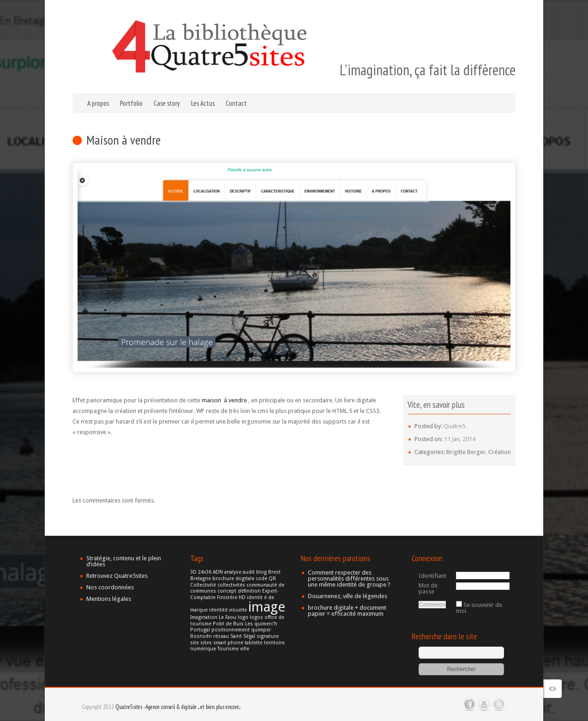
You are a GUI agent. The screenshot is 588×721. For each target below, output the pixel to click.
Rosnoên (201, 636)
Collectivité (203, 585)
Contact (236, 103)
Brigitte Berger (466, 452)
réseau (221, 636)
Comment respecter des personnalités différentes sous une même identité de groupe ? (349, 579)
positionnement (231, 630)
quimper (261, 630)
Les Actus (203, 103)
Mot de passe (428, 588)
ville (245, 649)
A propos (98, 103)
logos (256, 617)
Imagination (204, 617)
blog (261, 572)
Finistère (227, 597)
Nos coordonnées (110, 587)
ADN (218, 572)
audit (249, 572)
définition (249, 591)
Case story (167, 103)
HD (242, 597)
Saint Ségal (243, 636)
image (267, 607)
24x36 (205, 572)
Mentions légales (109, 599)
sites (206, 643)
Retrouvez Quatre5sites (117, 576)
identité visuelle (228, 610)
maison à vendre (224, 400)
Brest (274, 572)
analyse (233, 572)
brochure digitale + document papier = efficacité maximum (347, 611)
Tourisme (228, 649)
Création (500, 452)
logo (243, 617)
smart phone (228, 643)
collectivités (231, 585)
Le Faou (228, 617)
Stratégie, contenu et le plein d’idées (124, 561)
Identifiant (432, 576)
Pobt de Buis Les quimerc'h (245, 624)
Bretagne (201, 579)
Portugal (200, 630)
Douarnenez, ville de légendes (348, 596)
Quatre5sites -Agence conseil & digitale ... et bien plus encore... (178, 707)
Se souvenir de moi (479, 608)
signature (268, 636)
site (195, 643)
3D (193, 572)
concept (227, 591)
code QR (266, 579)
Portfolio (131, 103)
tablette (254, 643)
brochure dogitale (233, 579)
